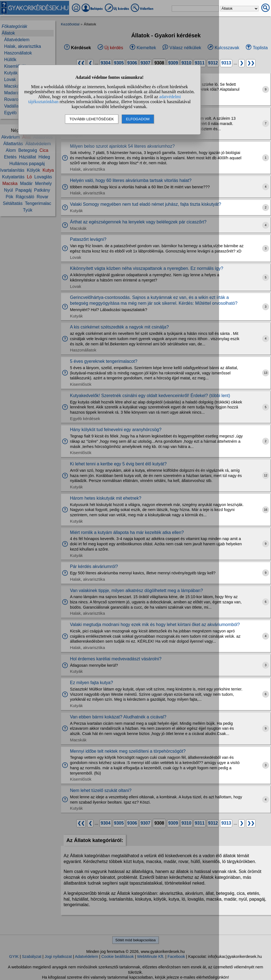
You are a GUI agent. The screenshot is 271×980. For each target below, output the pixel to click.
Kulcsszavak (227, 48)
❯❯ (251, 63)
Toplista (260, 48)
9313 (226, 63)
